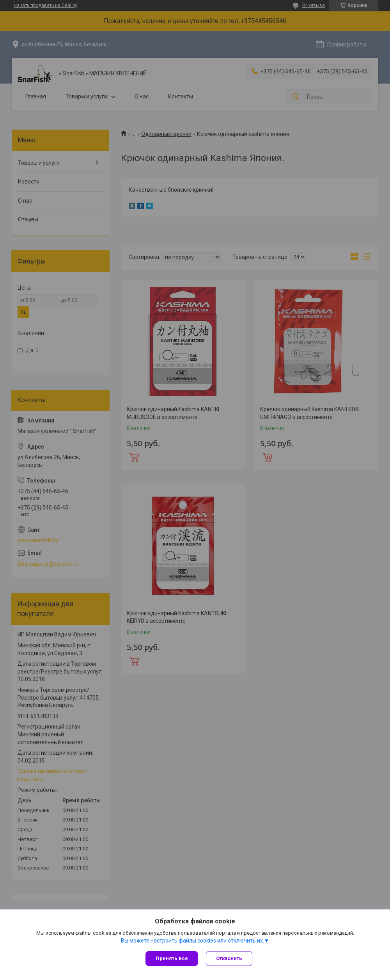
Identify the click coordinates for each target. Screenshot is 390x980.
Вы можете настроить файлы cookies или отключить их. (192, 941)
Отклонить (229, 958)
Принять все (172, 958)
